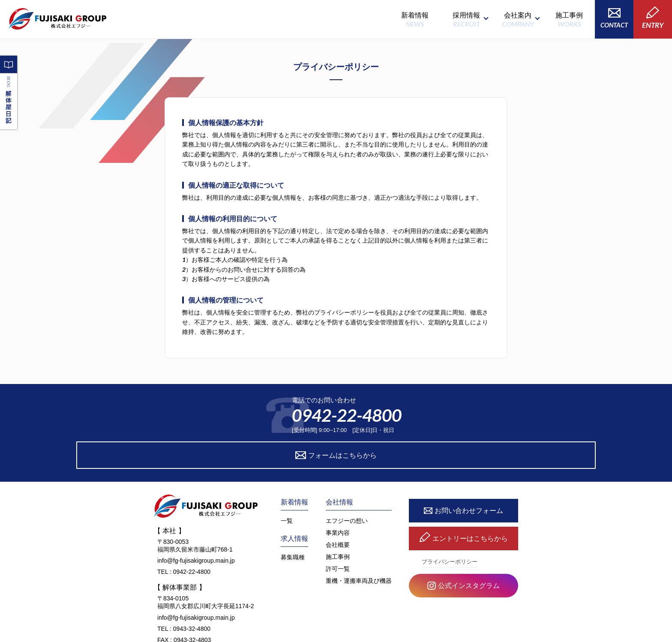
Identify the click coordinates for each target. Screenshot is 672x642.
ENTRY (653, 18)
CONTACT (614, 18)
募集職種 (293, 521)
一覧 (287, 485)
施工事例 (569, 19)
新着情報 (415, 19)
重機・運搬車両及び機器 (359, 545)
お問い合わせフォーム (463, 475)
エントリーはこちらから (464, 503)
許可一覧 (338, 533)
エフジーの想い (347, 485)
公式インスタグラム (463, 550)
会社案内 (518, 19)
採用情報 (466, 19)
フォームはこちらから (414, 419)
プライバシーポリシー (450, 526)
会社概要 (338, 509)
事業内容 (338, 497)
